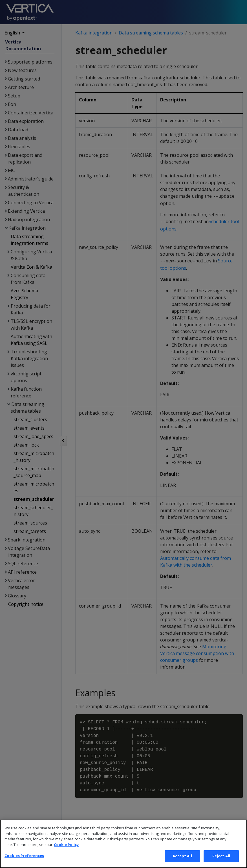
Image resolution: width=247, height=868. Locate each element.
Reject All (221, 860)
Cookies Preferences (24, 860)
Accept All (182, 860)
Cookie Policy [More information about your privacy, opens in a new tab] (66, 849)
